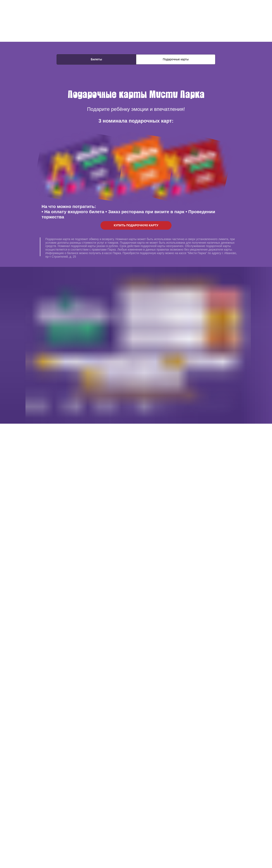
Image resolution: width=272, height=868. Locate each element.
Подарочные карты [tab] (176, 59)
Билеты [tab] (97, 59)
